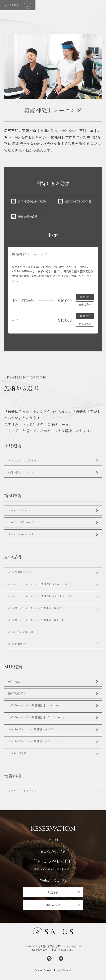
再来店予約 (85, 304)
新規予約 (85, 297)
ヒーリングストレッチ (22, 511)
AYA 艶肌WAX (18, 648)
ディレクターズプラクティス (26, 461)
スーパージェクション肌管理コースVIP (33, 736)
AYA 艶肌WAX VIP (21, 574)
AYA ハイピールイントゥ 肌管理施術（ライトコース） (43, 599)
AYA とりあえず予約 (22, 636)
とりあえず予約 (18, 760)
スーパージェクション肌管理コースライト (35, 748)
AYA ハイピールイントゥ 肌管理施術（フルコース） (42, 586)
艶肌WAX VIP (18, 699)
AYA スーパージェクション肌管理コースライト (38, 624)
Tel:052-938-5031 (53, 869)
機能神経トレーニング (22, 473)
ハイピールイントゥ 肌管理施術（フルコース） (38, 711)
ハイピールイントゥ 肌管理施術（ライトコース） (39, 723)
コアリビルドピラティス (24, 799)
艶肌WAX (15, 686)
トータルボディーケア (22, 524)
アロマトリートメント (22, 536)
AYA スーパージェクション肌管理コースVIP (37, 611)
